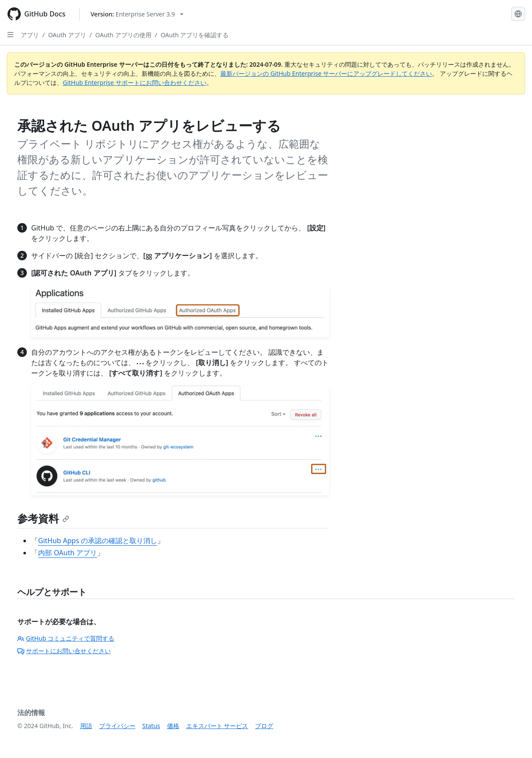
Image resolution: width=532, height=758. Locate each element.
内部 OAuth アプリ (68, 553)
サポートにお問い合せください (64, 651)
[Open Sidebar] (10, 35)
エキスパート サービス (217, 726)
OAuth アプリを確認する (195, 35)
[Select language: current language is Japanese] (518, 14)
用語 (86, 726)
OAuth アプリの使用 (123, 35)
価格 (173, 726)
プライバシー (117, 726)
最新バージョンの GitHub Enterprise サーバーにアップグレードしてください (326, 73)
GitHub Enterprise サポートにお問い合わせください (135, 83)
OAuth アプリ (67, 35)
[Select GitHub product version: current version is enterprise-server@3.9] (137, 14)
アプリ (30, 35)
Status (151, 726)
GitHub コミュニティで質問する (66, 638)
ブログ (264, 726)
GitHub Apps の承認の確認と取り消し (98, 541)
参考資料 (43, 518)
